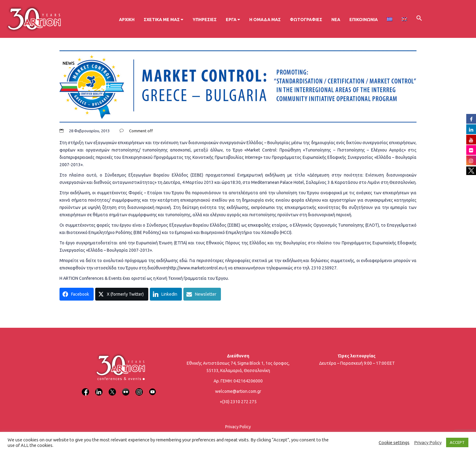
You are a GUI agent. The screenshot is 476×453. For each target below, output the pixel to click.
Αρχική (127, 20)
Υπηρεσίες (205, 20)
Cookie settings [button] (394, 442)
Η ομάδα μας (265, 20)
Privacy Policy (238, 427)
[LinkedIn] (99, 388)
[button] (419, 19)
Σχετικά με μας (164, 20)
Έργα (233, 20)
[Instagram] (139, 388)
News (69, 63)
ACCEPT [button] (457, 442)
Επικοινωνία (364, 20)
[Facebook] (85, 388)
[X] (112, 388)
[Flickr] (126, 388)
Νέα (336, 20)
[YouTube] (153, 388)
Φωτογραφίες (306, 20)
